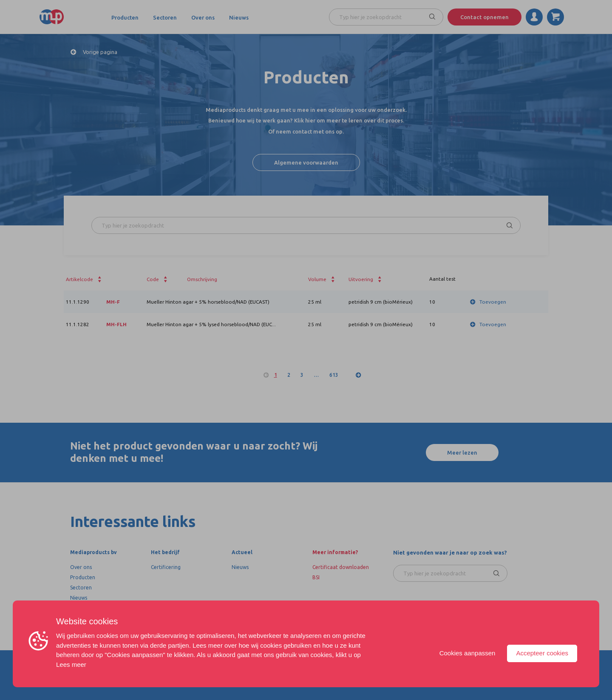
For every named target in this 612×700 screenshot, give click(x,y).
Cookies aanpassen (467, 653)
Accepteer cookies (542, 653)
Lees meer (71, 664)
